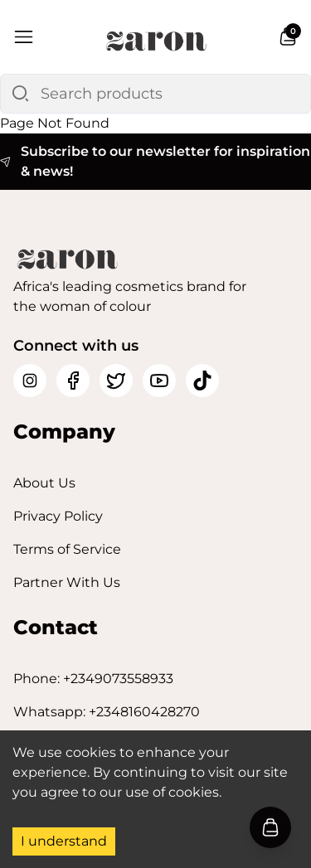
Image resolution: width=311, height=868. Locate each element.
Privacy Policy (58, 516)
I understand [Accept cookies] (64, 841)
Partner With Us (67, 582)
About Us (44, 483)
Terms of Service (67, 549)
